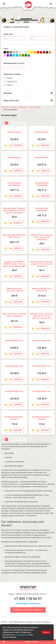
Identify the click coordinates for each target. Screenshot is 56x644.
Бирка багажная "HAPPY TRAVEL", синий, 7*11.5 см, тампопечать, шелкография (14, 264)
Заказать (18, 145)
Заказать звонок (32, 642)
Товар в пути (12, 82)
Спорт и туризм (34, 107)
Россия (9, 78)
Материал (8, 93)
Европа (9, 85)
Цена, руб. (8, 34)
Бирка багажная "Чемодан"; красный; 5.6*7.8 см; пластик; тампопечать (42, 316)
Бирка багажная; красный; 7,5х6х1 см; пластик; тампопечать (42, 237)
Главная (4, 107)
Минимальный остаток (14, 63)
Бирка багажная (14, 132)
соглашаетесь (22, 635)
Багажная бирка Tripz (14, 341)
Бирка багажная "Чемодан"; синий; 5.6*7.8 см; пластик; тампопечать (42, 264)
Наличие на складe (12, 74)
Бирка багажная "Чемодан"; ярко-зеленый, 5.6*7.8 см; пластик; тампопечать (14, 210)
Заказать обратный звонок (28, 610)
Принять (46, 632)
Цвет (6, 49)
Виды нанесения (11, 100)
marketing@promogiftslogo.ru (28, 604)
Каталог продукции (18, 107)
